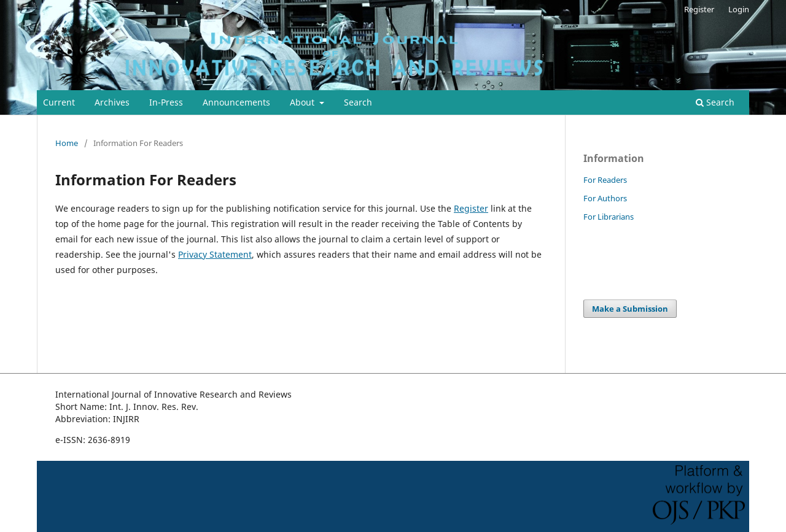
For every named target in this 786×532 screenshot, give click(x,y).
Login (739, 9)
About (303, 102)
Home (67, 143)
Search (358, 102)
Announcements (236, 102)
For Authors (605, 198)
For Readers (605, 180)
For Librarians (609, 217)
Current (59, 102)
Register (699, 9)
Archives (112, 102)
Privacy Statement (215, 254)
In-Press (166, 102)
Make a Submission (630, 309)
